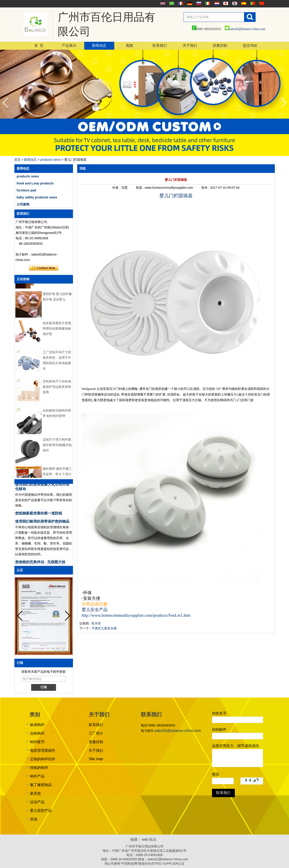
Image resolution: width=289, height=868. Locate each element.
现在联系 (44, 268)
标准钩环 (37, 725)
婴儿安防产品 (41, 811)
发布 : (206, 188)
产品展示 (69, 45)
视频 (129, 45)
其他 (34, 819)
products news (50, 160)
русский (198, 3)
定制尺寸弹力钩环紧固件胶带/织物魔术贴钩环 (57, 447)
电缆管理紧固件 (43, 750)
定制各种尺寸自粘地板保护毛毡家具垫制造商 (57, 389)
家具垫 (35, 793)
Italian (207, 3)
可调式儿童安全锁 (104, 628)
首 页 (39, 45)
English (162, 3)
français (180, 3)
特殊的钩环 (39, 768)
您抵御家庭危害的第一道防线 (39, 515)
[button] (284, 103)
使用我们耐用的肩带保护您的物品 (42, 523)
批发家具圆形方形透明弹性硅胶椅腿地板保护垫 (57, 330)
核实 (216, 774)
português (252, 3)
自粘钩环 (37, 733)
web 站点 (149, 839)
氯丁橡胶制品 (41, 785)
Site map (96, 759)
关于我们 (190, 45)
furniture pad (26, 190)
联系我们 (160, 45)
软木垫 (96, 623)
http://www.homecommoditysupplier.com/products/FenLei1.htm (136, 615)
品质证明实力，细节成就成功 (235, 746)
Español (243, 3)
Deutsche (189, 3)
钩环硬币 (37, 742)
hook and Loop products (35, 183)
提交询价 (250, 45)
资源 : (140, 188)
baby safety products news (37, 197)
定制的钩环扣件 (43, 759)
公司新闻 (23, 204)
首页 (17, 160)
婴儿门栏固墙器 (176, 196)
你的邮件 (219, 730)
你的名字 (219, 713)
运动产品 (37, 802)
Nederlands (216, 3)
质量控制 (220, 45)
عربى (171, 3)
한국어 (234, 3)
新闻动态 (99, 45)
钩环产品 (37, 776)
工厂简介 (96, 733)
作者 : (117, 188)
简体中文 (261, 3)
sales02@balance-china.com (245, 29)
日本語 (225, 3)
